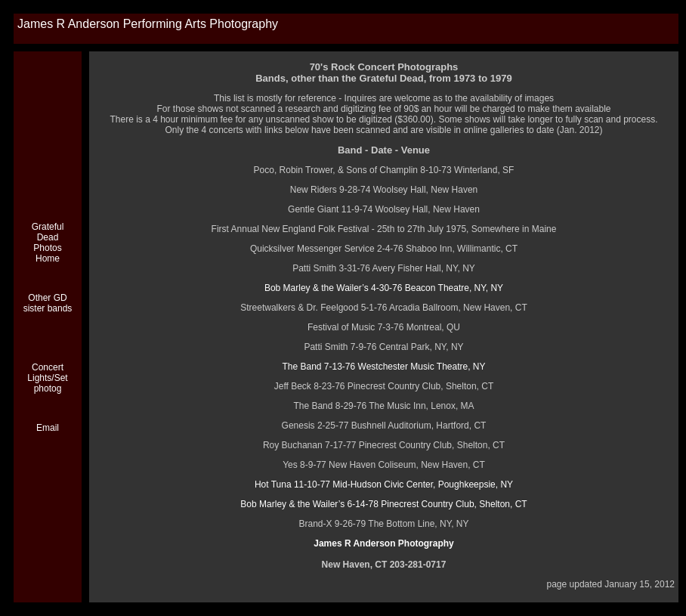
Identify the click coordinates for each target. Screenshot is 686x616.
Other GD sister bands (48, 303)
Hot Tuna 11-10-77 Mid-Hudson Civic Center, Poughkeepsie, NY (384, 484)
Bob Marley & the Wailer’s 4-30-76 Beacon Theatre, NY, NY (384, 288)
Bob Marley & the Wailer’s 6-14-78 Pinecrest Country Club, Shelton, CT (383, 504)
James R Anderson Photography (384, 543)
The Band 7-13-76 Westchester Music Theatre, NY (383, 367)
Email (48, 428)
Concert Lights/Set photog (47, 378)
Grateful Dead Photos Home (48, 243)
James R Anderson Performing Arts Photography (148, 24)
